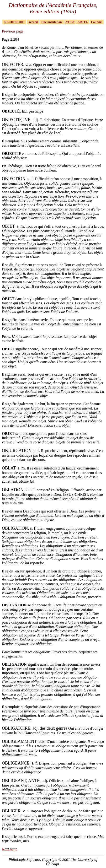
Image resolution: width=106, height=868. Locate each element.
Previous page (13, 31)
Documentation (51, 22)
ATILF (70, 22)
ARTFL (83, 22)
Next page (10, 849)
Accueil (33, 22)
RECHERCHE (14, 22)
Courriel (97, 22)
